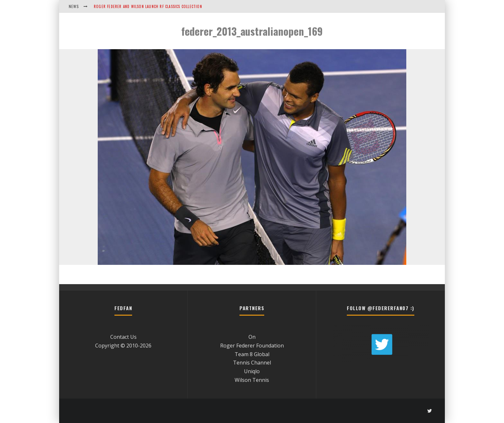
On (252, 337)
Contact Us (123, 337)
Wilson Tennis (252, 380)
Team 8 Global (252, 354)
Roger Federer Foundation (252, 346)
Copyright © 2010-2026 (123, 346)
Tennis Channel (252, 363)
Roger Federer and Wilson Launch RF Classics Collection (148, 6)
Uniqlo (252, 371)
